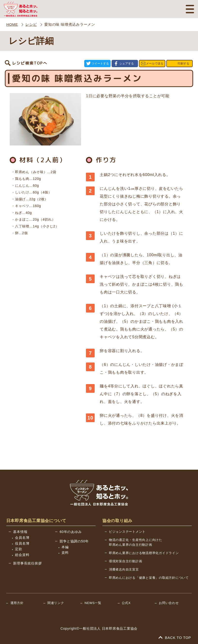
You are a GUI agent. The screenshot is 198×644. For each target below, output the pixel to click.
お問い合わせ (169, 602)
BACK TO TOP (175, 637)
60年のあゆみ (71, 531)
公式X (126, 602)
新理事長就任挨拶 (27, 563)
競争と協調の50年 (74, 541)
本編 (65, 547)
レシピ (31, 24)
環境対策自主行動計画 (126, 561)
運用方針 (17, 602)
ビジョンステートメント (127, 531)
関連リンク (56, 602)
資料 (65, 552)
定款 (19, 548)
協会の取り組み (117, 520)
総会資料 (22, 554)
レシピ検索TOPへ (30, 63)
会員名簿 (22, 537)
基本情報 (20, 531)
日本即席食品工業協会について (36, 520)
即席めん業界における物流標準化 (144, 552)
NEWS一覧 (93, 602)
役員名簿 (22, 543)
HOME (12, 24)
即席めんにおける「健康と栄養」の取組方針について (149, 577)
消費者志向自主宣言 (124, 569)
